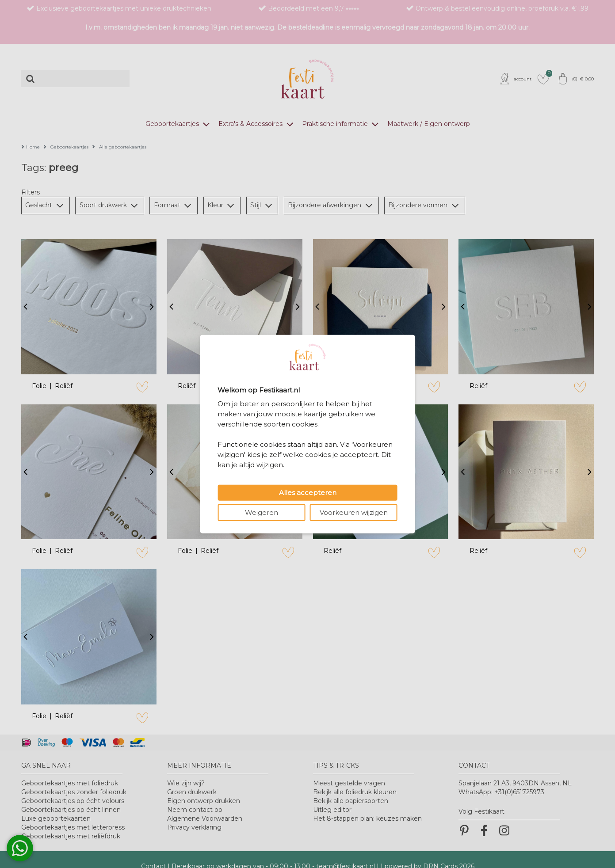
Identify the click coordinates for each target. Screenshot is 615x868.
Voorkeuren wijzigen (354, 512)
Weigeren (262, 512)
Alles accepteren (308, 492)
